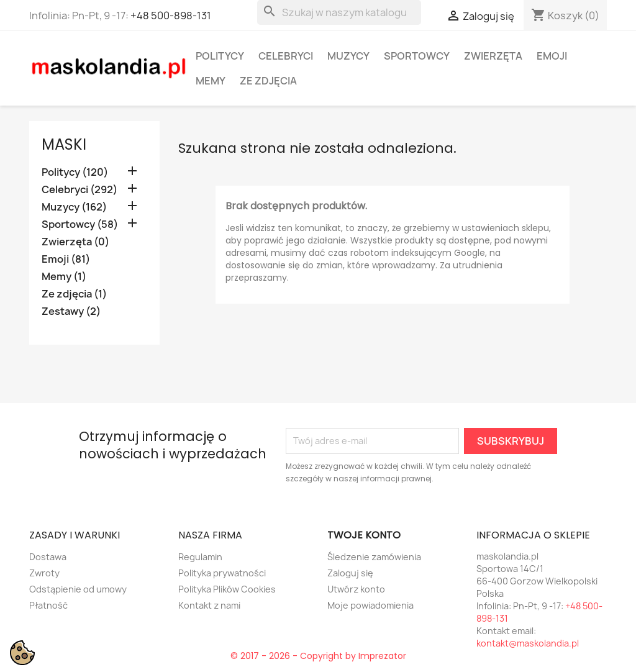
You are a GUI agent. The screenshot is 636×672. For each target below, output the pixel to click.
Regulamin (200, 557)
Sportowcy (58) (80, 225)
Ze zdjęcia (268, 81)
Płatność (48, 605)
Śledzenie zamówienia (374, 557)
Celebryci (286, 56)
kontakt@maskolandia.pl (528, 643)
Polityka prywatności (222, 573)
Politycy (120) (75, 172)
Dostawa (48, 557)
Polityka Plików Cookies (227, 589)
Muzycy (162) (74, 207)
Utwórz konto (356, 589)
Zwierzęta (493, 56)
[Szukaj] (339, 12)
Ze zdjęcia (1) (74, 294)
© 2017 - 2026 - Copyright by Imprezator (318, 656)
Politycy (220, 56)
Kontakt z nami (209, 605)
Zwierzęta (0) (75, 242)
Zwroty (44, 573)
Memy (211, 81)
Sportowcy (417, 56)
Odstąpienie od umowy (78, 589)
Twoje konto (364, 535)
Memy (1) (64, 277)
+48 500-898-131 (171, 16)
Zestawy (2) (71, 311)
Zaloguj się (350, 573)
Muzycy (348, 56)
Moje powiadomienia (370, 605)
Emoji (552, 56)
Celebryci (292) (79, 190)
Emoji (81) (66, 259)
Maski (64, 144)
